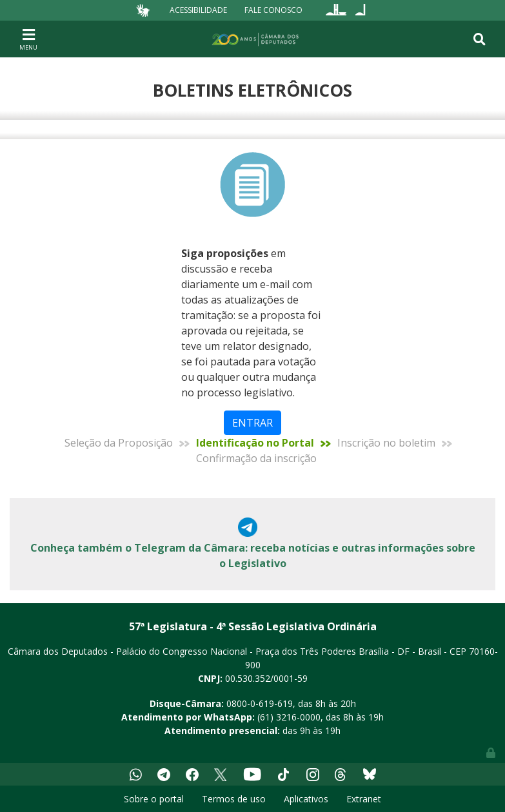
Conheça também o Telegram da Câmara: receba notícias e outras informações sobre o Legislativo (253, 556)
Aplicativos (306, 799)
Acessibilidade (198, 10)
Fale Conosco (273, 10)
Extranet (364, 799)
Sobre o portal (154, 799)
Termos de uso (234, 799)
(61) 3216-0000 (289, 717)
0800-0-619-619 (260, 703)
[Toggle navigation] (28, 39)
